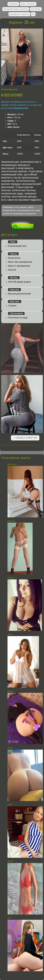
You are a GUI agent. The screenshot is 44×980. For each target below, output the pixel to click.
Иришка (11, 521)
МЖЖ (10, 861)
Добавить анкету (19, 14)
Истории (36, 9)
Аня (9, 918)
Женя (10, 748)
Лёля (10, 634)
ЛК (33, 14)
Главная (13, 4)
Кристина (12, 464)
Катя (10, 805)
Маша (10, 691)
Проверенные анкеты (16, 9)
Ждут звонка (28, 4)
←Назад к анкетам (25, 438)
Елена (11, 578)
